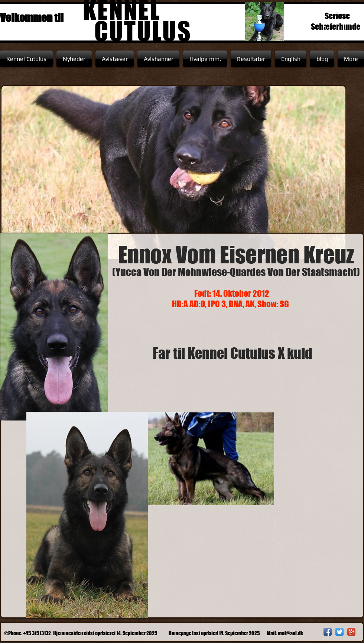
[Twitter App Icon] (339, 632)
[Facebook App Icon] (328, 632)
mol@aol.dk (290, 633)
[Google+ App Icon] (351, 632)
